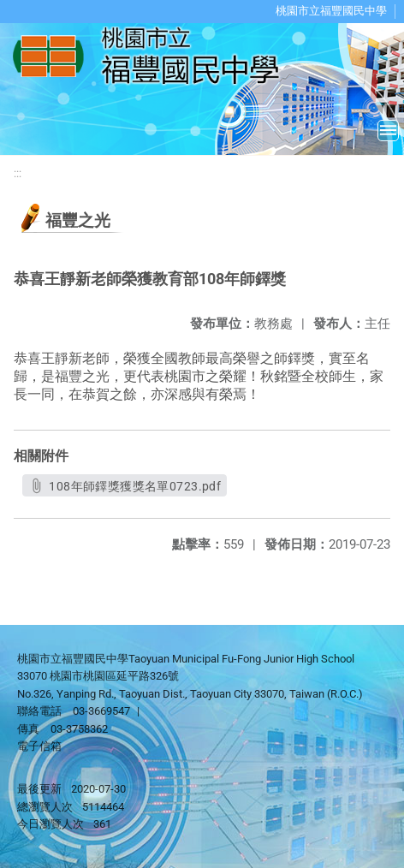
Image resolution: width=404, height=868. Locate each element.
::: (18, 173)
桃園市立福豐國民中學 (331, 11)
